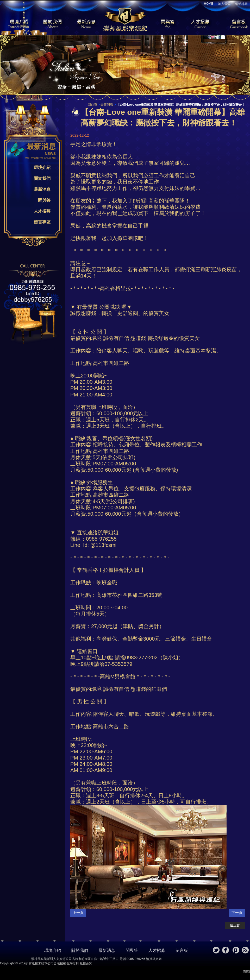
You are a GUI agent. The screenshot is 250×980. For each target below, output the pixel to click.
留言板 (234, 24)
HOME (209, 4)
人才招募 (199, 24)
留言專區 (42, 222)
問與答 (164, 24)
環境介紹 (16, 24)
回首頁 (92, 105)
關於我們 (51, 24)
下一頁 (237, 913)
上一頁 (78, 913)
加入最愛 (224, 4)
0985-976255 (136, 959)
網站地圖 (241, 4)
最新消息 (86, 24)
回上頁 (235, 926)
